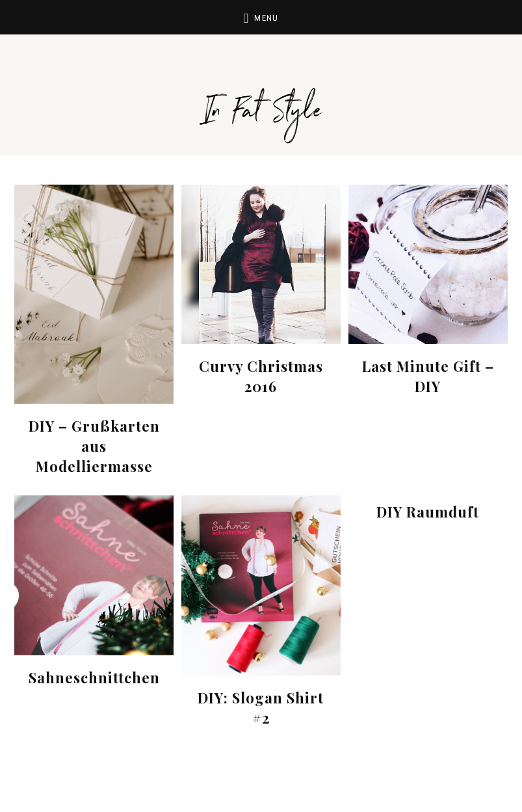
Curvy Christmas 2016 (261, 376)
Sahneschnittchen (94, 677)
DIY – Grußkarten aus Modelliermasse (94, 446)
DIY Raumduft (428, 512)
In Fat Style (261, 98)
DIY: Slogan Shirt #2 (261, 708)
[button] (261, 17)
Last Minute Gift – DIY (428, 376)
